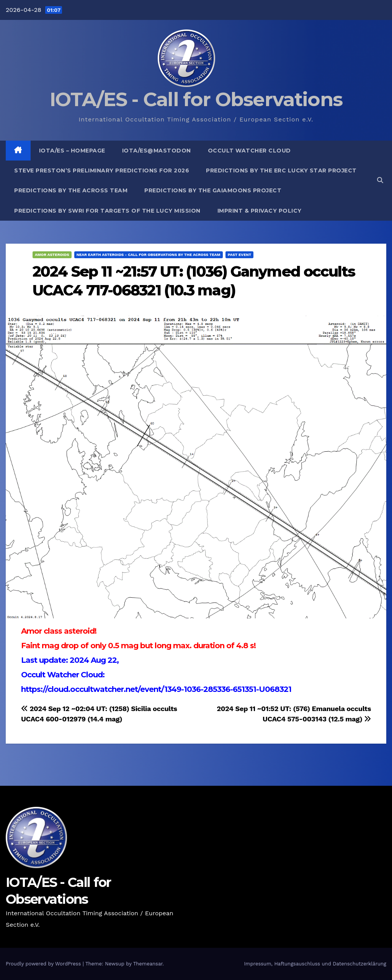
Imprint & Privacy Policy (260, 211)
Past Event (240, 255)
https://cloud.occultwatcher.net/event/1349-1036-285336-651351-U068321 (156, 689)
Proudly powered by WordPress (44, 964)
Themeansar (148, 964)
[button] (380, 180)
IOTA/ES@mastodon (157, 151)
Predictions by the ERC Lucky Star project (281, 170)
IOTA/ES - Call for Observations (196, 99)
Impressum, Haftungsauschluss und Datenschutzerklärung (315, 964)
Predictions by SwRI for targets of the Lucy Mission (107, 211)
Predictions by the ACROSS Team (71, 190)
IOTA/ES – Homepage (72, 151)
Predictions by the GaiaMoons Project (213, 190)
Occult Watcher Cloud (249, 151)
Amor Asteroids (52, 255)
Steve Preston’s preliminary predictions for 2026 (102, 170)
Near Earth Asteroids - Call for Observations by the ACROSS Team (149, 255)
